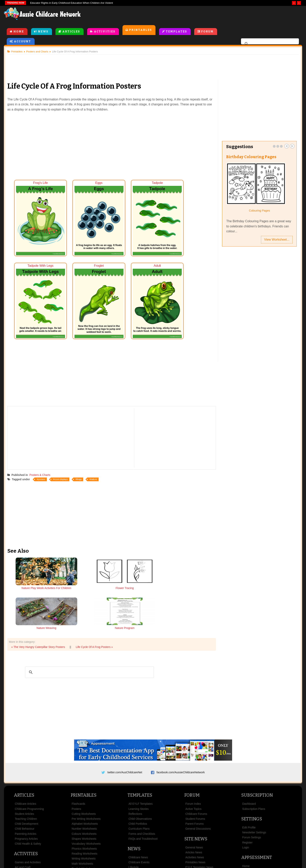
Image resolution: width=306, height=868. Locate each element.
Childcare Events (139, 812)
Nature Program (189, 576)
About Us (71, 845)
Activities (105, 32)
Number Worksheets (84, 778)
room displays (63, 467)
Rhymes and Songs (27, 822)
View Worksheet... (275, 240)
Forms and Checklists (142, 783)
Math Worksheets (82, 813)
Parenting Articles (26, 783)
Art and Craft (23, 817)
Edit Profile (249, 777)
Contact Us (234, 845)
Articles (71, 32)
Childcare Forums (196, 763)
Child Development (26, 773)
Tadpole (137, 216)
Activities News (195, 807)
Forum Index (193, 753)
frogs (81, 467)
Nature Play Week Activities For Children (35, 578)
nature (95, 467)
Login (246, 797)
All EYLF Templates (141, 753)
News (43, 32)
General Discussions (198, 778)
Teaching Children (26, 768)
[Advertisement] (212, 16)
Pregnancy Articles (26, 788)
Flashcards (78, 753)
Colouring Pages (258, 211)
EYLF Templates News (199, 817)
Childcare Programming (29, 758)
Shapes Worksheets (84, 788)
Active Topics (193, 758)
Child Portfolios (138, 773)
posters (43, 467)
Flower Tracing (86, 576)
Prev (285, 147)
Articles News (194, 802)
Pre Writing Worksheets (86, 768)
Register (247, 792)
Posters (76, 758)
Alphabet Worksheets (85, 773)
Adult (87, 292)
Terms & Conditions (119, 845)
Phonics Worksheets (84, 798)
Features (248, 820)
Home (19, 32)
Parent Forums (194, 773)
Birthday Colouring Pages (251, 157)
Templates (177, 32)
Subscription (257, 745)
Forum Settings (252, 787)
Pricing (246, 825)
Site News (196, 788)
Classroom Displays (84, 823)
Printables (141, 30)
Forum (208, 32)
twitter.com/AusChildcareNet (125, 720)
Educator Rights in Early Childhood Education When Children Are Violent (71, 3)
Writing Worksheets (84, 808)
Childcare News (138, 807)
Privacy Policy (188, 845)
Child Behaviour (25, 778)
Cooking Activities (26, 827)
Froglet (38, 292)
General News (194, 797)
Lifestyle (134, 817)
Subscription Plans (254, 758)
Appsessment (257, 807)
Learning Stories (139, 758)
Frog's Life (38, 216)
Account (22, 42)
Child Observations (140, 768)
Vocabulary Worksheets (86, 793)
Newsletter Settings (254, 782)
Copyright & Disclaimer (156, 845)
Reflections (135, 763)
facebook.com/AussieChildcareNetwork (181, 720)
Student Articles (24, 763)
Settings (252, 768)
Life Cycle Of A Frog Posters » (96, 595)
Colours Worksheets (84, 783)
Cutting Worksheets (84, 763)
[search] (269, 44)
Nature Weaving (138, 576)
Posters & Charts (41, 463)
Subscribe (212, 845)
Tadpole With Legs (187, 216)
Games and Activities (28, 812)
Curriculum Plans (139, 778)
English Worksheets (84, 818)
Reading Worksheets (85, 803)
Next (291, 147)
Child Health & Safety (28, 793)
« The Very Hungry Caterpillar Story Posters (40, 595)
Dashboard (249, 753)
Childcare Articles (25, 753)
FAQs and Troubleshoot (143, 788)
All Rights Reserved (182, 858)
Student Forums (195, 768)
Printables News (195, 812)
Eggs (87, 216)
